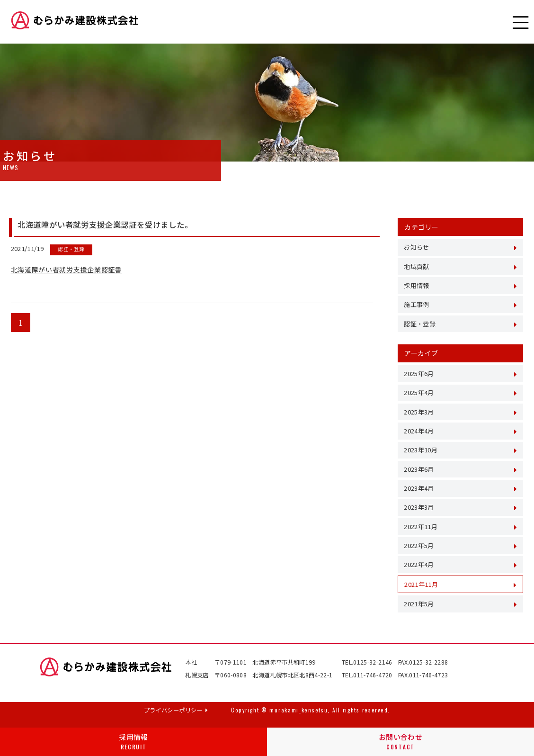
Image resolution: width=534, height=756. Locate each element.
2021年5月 (419, 604)
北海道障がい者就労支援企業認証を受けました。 (105, 225)
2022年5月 (419, 545)
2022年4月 (419, 564)
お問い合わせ (400, 742)
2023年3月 (419, 507)
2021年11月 (421, 584)
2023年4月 (419, 488)
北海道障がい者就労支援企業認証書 (67, 270)
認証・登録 (420, 324)
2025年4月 (419, 392)
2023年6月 (419, 469)
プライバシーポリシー (176, 710)
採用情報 (133, 742)
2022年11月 (421, 526)
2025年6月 (419, 373)
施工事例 (416, 304)
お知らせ (416, 247)
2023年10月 (421, 450)
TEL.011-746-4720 (367, 675)
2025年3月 (419, 412)
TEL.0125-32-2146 (367, 662)
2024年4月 (419, 431)
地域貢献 (416, 266)
